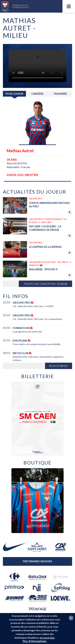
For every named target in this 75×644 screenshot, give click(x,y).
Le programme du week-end (27, 332)
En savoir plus (47, 638)
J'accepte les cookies (71, 618)
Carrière (37, 94)
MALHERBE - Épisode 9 (43, 269)
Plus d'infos (59, 366)
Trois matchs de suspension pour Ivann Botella (36, 344)
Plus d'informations (35, 641)
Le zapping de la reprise (45, 247)
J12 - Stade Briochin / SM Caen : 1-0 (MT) (33, 306)
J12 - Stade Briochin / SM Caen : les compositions (37, 319)
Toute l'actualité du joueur (45, 284)
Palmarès (61, 94)
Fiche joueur (14, 94)
